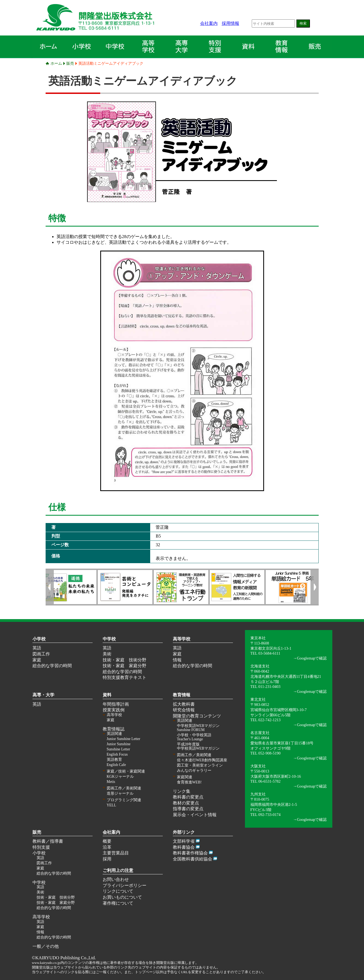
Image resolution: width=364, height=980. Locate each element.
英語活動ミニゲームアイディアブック (111, 63)
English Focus (117, 754)
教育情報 (182, 695)
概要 (107, 841)
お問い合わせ (116, 879)
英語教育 (114, 760)
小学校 (39, 639)
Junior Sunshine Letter (124, 739)
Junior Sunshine (119, 744)
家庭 (37, 660)
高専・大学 (43, 695)
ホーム (56, 63)
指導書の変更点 (188, 809)
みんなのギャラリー (194, 770)
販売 (70, 63)
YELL (112, 805)
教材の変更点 (186, 803)
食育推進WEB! (189, 782)
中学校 (109, 639)
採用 (107, 859)
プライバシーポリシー (125, 885)
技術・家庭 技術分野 (125, 660)
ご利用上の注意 (118, 870)
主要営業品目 (116, 853)
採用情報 (230, 23)
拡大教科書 (184, 704)
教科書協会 (184, 847)
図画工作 (41, 654)
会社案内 (209, 23)
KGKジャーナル (120, 776)
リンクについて (118, 891)
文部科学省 (184, 841)
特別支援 (41, 847)
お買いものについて (122, 897)
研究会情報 (184, 710)
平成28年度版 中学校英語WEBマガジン (198, 746)
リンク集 (182, 791)
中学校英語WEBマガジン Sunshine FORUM (198, 728)
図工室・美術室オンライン (200, 765)
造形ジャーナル (120, 793)
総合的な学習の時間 (52, 666)
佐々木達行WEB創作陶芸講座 (202, 760)
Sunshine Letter (119, 749)
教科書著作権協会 (190, 853)
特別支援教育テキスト (125, 677)
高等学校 (182, 639)
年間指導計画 (116, 704)
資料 (107, 695)
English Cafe (116, 765)
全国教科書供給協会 (193, 859)
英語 (37, 648)
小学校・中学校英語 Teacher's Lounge (194, 737)
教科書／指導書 (48, 841)
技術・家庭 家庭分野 (125, 666)
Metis (111, 782)
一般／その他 (46, 946)
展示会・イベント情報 (195, 815)
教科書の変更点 (188, 797)
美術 (107, 654)
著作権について (118, 903)
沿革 (107, 847)
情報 (177, 660)
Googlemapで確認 (312, 658)
